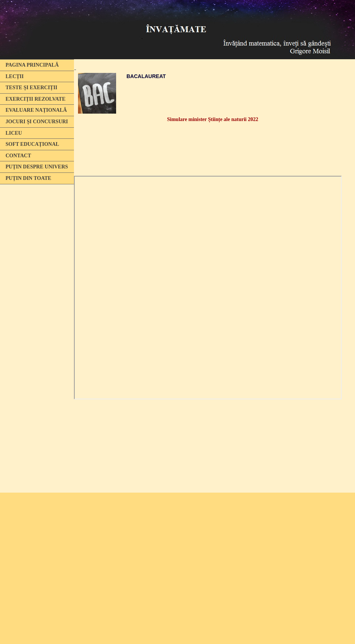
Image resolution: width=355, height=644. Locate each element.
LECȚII (15, 76)
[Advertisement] (35, 301)
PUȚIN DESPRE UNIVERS (37, 167)
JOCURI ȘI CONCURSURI (37, 122)
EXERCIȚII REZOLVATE (35, 99)
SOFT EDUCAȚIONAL (32, 144)
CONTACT (18, 156)
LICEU (14, 133)
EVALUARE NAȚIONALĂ (36, 110)
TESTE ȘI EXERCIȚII (31, 88)
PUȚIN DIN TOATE (28, 178)
